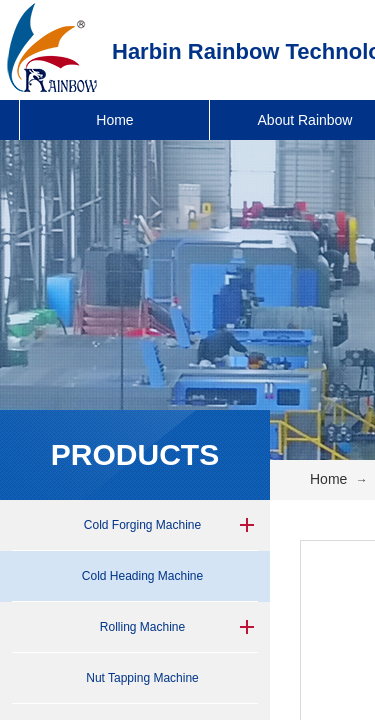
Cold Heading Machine (142, 576)
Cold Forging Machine (142, 525)
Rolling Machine (142, 627)
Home (114, 120)
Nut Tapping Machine (142, 678)
